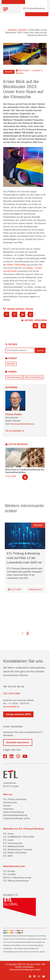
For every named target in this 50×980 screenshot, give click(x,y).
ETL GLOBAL (10, 874)
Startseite (13, 30)
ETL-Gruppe (9, 871)
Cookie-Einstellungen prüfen (17, 818)
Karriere (7, 806)
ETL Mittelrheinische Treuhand (18, 850)
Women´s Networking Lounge (17, 878)
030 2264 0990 (12, 693)
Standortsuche (10, 802)
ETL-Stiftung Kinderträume (16, 881)
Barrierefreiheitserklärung (15, 815)
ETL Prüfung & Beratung (15, 799)
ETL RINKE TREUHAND (15, 853)
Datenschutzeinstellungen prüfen (25, 970)
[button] (22, 638)
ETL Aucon (8, 834)
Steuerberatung (14, 377)
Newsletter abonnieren (18, 742)
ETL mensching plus (13, 843)
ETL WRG (8, 856)
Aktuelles (23, 30)
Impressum (8, 809)
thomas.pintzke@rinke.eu (22, 424)
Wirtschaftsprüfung (34, 377)
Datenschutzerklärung (14, 812)
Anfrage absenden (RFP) (18, 714)
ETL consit (8, 840)
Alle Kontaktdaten (15, 431)
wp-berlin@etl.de (11, 707)
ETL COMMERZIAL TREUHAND (19, 837)
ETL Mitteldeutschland (14, 846)
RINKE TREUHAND (16, 265)
